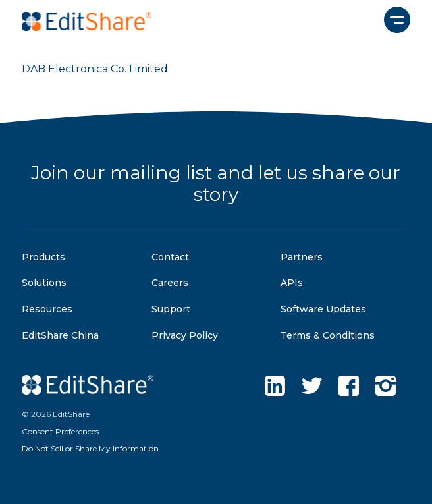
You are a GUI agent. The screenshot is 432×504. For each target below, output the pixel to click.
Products (43, 257)
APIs (292, 283)
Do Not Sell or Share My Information (90, 448)
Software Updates (323, 309)
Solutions (44, 283)
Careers (170, 283)
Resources (47, 309)
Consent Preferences (60, 431)
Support (171, 309)
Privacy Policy (185, 335)
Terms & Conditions (328, 335)
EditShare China (60, 335)
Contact (170, 257)
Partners (302, 257)
